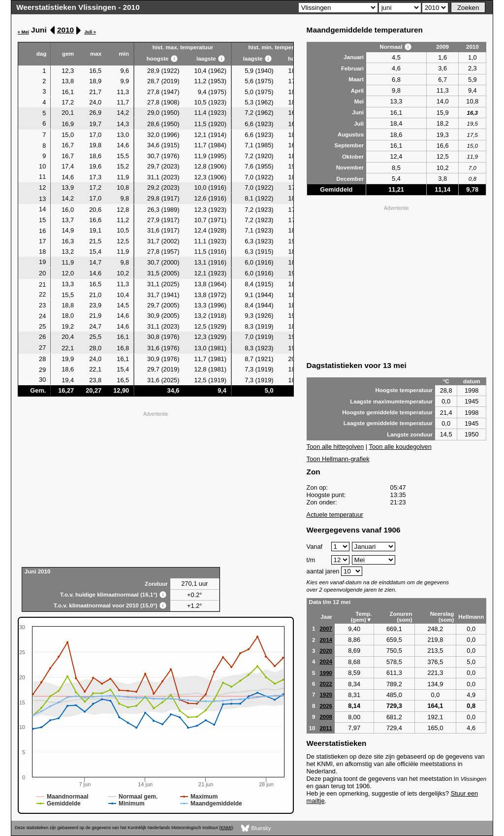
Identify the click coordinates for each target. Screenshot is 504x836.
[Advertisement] (156, 488)
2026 (326, 706)
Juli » (90, 32)
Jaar (326, 617)
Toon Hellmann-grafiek (338, 459)
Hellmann (471, 617)
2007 (326, 629)
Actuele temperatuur (335, 515)
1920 (326, 695)
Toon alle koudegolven (400, 447)
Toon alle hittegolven (335, 447)
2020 (326, 651)
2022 (326, 684)
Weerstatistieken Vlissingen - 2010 (78, 7)
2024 (326, 662)
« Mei (23, 32)
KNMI (226, 828)
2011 (326, 728)
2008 (326, 717)
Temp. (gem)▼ (362, 617)
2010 (65, 30)
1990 (326, 673)
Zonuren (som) (401, 617)
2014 (326, 640)
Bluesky (256, 828)
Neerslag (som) (442, 617)
